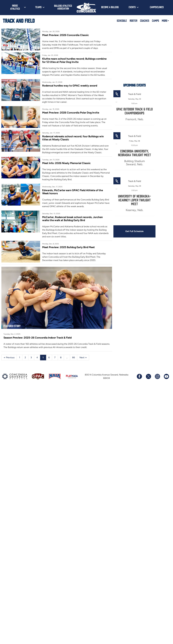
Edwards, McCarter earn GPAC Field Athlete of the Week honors (78, 192)
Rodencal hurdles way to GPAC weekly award (72, 85)
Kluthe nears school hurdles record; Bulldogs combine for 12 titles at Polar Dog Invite (81, 60)
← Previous (9, 361)
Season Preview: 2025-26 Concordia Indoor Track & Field (37, 342)
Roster (133, 20)
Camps (155, 20)
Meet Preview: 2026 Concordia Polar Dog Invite (73, 112)
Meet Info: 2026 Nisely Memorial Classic (69, 163)
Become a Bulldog (110, 7)
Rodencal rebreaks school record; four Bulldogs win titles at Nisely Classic (80, 138)
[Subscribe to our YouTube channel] (166, 380)
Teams (38, 7)
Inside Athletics (15, 7)
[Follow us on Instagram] (157, 380)
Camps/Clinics (157, 7)
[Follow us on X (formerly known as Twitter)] (148, 380)
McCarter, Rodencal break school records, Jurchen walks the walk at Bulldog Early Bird (81, 218)
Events (132, 7)
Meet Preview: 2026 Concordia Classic (68, 35)
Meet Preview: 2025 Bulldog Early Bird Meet (71, 247)
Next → (83, 361)
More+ (165, 20)
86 (74, 361)
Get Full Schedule (142, 231)
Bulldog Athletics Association (63, 7)
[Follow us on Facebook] (139, 380)
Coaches (145, 20)
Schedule (122, 20)
